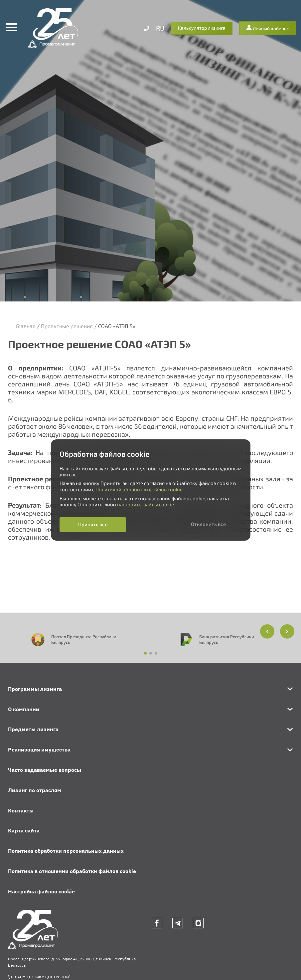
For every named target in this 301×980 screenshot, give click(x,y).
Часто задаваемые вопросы (45, 770)
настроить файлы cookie (146, 504)
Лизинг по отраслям (35, 790)
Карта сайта (24, 830)
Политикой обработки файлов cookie (139, 489)
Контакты (21, 810)
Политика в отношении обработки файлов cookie (72, 871)
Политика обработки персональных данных (66, 851)
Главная (26, 326)
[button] (287, 631)
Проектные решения (67, 326)
